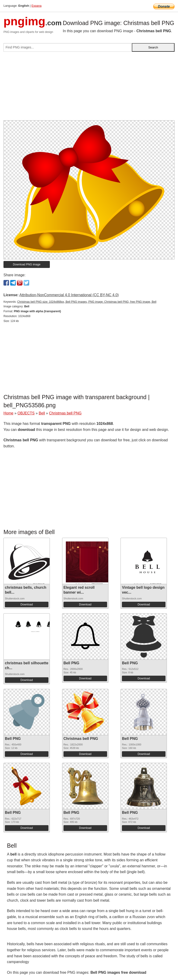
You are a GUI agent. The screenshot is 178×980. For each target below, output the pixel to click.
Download (27, 605)
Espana (37, 6)
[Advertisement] (89, 88)
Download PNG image (27, 264)
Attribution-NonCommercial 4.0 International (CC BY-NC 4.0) (69, 295)
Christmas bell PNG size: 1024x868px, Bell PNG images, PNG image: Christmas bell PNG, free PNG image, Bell (87, 302)
